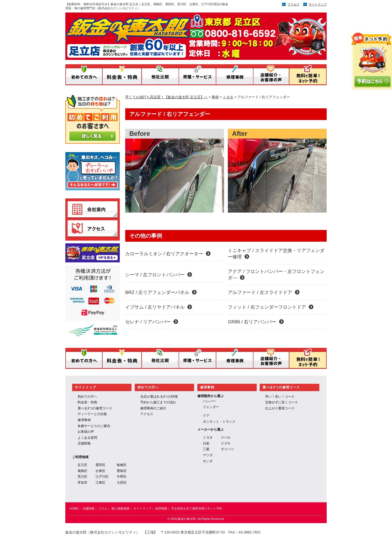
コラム (103, 508)
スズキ (226, 443)
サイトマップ (318, 4)
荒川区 (82, 477)
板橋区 (122, 465)
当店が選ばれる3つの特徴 (159, 397)
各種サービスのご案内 (94, 426)
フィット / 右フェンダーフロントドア (270, 307)
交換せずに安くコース (281, 402)
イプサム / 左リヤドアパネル (159, 307)
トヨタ (208, 437)
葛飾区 (82, 471)
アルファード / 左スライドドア (264, 292)
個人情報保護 (120, 508)
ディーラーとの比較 (92, 414)
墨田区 (100, 465)
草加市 (82, 483)
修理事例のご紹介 (153, 408)
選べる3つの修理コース (95, 408)
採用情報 (161, 508)
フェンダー (211, 407)
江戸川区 (102, 477)
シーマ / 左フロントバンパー (159, 275)
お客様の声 (86, 432)
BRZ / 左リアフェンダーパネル (161, 292)
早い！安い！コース (280, 397)
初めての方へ (87, 397)
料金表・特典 (87, 402)
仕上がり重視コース (280, 408)
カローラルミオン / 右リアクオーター (168, 254)
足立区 (82, 465)
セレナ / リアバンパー (152, 322)
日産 (206, 443)
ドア (206, 416)
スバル (226, 437)
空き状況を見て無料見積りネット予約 (197, 508)
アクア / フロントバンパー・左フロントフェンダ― (276, 275)
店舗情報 (84, 443)
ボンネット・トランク (219, 422)
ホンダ (208, 461)
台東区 (100, 471)
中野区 (122, 477)
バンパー (209, 401)
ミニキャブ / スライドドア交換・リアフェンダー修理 (276, 254)
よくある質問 (87, 438)
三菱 (206, 449)
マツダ (208, 455)
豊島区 (122, 471)
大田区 (122, 483)
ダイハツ (227, 449)
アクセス (293, 4)
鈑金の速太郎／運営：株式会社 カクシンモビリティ (174, 34)
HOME (74, 508)
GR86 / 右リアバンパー (256, 322)
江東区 (100, 483)
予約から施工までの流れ (158, 402)
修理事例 (84, 420)
